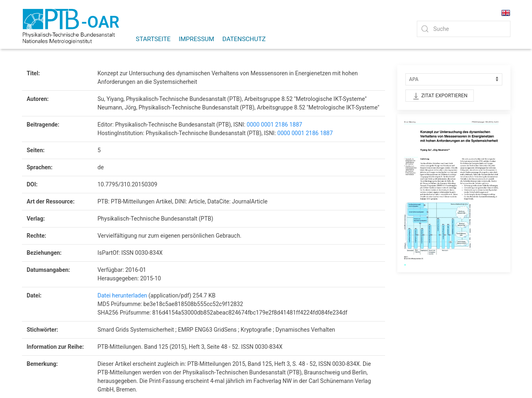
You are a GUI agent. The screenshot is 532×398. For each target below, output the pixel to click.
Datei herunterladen (123, 295)
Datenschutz (244, 39)
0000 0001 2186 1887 (274, 125)
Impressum (196, 39)
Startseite (153, 39)
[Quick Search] (464, 29)
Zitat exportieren (440, 96)
